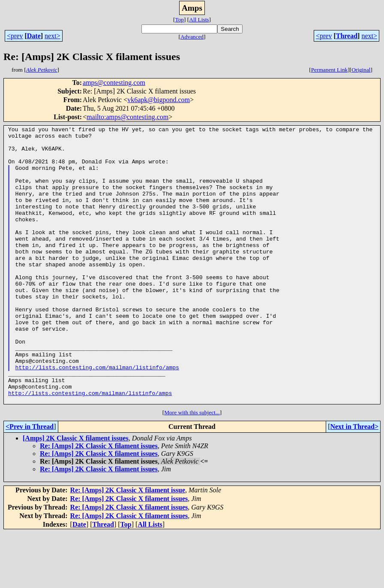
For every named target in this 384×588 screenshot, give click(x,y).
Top (179, 20)
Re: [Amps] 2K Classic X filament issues (99, 501)
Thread (347, 36)
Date (34, 36)
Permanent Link (330, 70)
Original (361, 70)
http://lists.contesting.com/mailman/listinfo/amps (97, 416)
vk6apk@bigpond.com (159, 100)
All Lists (199, 20)
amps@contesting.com (114, 83)
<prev (15, 36)
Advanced (192, 37)
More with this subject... (192, 468)
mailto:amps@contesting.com (127, 117)
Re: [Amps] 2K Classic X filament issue (128, 545)
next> (52, 36)
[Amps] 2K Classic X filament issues (76, 493)
